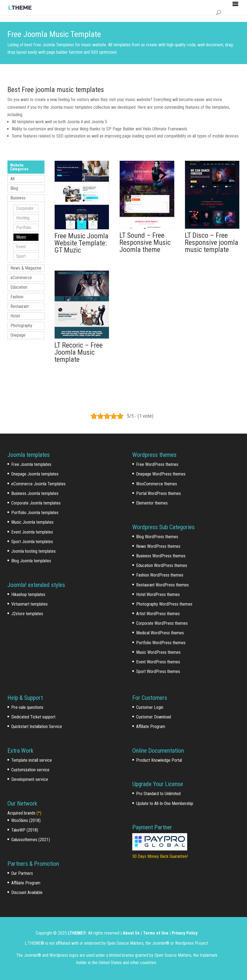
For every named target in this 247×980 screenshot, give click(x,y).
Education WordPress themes (162, 565)
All (12, 179)
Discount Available (27, 892)
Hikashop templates (28, 594)
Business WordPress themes (161, 556)
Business (18, 198)
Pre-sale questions (27, 707)
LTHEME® (77, 933)
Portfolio (24, 227)
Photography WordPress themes (164, 604)
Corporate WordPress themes (162, 623)
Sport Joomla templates (32, 542)
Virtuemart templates (30, 604)
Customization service (30, 770)
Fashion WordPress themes (160, 575)
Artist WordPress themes (158, 614)
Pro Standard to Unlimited (158, 794)
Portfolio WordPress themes (161, 643)
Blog (14, 188)
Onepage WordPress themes (161, 474)
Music (21, 237)
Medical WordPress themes (160, 633)
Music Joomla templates (32, 522)
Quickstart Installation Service (37, 727)
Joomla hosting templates (33, 551)
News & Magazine (26, 268)
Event (21, 247)
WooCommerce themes (157, 484)
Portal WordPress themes (158, 493)
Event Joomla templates (32, 532)
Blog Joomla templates (31, 561)
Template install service (32, 760)
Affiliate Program (26, 883)
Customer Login (150, 707)
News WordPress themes (158, 546)
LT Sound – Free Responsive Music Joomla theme (145, 242)
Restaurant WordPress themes (162, 585)
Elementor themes (152, 503)
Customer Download (154, 717)
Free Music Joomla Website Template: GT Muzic (81, 243)
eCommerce (21, 278)
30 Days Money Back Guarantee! (160, 856)
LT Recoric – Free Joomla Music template (78, 352)
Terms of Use (156, 933)
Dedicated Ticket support (33, 717)
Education (19, 287)
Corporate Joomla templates (36, 503)
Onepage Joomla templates (35, 474)
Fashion (17, 297)
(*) (39, 813)
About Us (131, 933)
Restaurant (20, 306)
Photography (21, 326)
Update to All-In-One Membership (165, 803)
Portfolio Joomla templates (35, 513)
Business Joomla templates (35, 493)
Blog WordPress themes (157, 537)
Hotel (15, 316)
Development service (30, 779)
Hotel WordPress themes (158, 594)
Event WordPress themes (158, 662)
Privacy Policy (185, 933)
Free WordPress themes (157, 464)
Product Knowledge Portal (159, 760)
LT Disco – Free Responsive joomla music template (211, 242)
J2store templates (27, 614)
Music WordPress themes (158, 652)
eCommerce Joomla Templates (38, 484)
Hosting (23, 218)
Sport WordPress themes (158, 671)
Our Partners (22, 873)
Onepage (18, 335)
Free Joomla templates (31, 464)
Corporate (25, 208)
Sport (21, 256)
